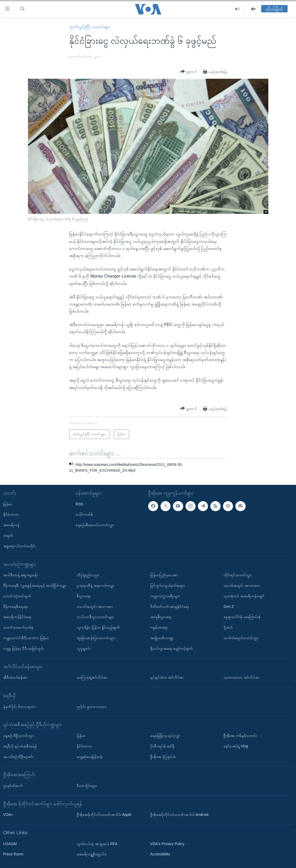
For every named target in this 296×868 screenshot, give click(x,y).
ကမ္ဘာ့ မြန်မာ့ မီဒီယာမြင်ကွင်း (24, 648)
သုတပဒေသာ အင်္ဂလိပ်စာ (241, 677)
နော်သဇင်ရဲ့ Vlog (236, 746)
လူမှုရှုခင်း (84, 648)
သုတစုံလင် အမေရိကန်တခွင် (244, 596)
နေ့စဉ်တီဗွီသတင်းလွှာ (19, 736)
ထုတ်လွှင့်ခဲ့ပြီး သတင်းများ (90, 27)
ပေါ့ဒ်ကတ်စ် (84, 514)
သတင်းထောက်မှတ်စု (18, 627)
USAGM (10, 844)
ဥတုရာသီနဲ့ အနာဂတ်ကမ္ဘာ (96, 585)
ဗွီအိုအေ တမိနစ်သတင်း (240, 736)
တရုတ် (8, 535)
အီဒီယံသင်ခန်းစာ (15, 677)
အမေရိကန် (11, 525)
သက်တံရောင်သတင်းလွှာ (241, 638)
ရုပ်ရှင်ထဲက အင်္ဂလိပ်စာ (167, 677)
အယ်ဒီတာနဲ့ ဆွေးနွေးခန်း (21, 575)
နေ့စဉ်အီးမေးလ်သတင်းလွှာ (95, 525)
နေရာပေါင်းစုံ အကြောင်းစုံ (242, 617)
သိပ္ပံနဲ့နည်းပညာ (88, 575)
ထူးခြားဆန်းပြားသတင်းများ (96, 638)
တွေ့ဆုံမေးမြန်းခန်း (90, 756)
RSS (79, 504)
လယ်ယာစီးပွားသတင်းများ (95, 617)
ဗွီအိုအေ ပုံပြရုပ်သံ (163, 756)
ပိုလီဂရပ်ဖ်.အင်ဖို (162, 746)
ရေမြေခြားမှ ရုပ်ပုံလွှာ (166, 736)
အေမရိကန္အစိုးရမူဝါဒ (91, 854)
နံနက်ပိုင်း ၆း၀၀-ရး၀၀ (19, 706)
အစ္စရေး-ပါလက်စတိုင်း (20, 546)
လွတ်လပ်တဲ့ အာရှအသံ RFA (97, 844)
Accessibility (160, 854)
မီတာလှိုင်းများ (87, 786)
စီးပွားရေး (84, 596)
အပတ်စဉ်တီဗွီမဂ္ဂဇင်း (18, 756)
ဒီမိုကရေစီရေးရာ (16, 606)
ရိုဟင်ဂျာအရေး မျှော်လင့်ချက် (172, 648)
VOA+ (8, 815)
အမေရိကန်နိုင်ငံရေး (17, 617)
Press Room (13, 854)
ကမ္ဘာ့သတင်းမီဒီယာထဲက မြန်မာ (26, 638)
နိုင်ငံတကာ (11, 514)
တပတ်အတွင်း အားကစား (95, 606)
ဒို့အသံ (228, 627)
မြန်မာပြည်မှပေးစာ (164, 575)
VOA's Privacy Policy (167, 844)
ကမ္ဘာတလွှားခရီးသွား (165, 596)
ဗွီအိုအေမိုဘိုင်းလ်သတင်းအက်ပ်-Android (179, 815)
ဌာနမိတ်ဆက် (13, 786)
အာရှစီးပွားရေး (161, 617)
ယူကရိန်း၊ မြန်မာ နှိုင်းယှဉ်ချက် (98, 627)
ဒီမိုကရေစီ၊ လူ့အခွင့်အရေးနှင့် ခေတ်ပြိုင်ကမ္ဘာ (35, 585)
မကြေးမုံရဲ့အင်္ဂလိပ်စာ (92, 677)
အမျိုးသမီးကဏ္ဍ (162, 638)
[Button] (188, 72)
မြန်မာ (8, 504)
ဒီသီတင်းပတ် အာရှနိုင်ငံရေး (170, 606)
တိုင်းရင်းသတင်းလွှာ (238, 575)
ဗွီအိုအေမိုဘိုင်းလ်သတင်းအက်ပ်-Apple (104, 815)
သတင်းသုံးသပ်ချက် (17, 596)
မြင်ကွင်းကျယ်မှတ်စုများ (168, 585)
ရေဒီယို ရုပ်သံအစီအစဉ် (20, 746)
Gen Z (229, 606)
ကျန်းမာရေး (159, 627)
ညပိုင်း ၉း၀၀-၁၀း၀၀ (92, 706)
